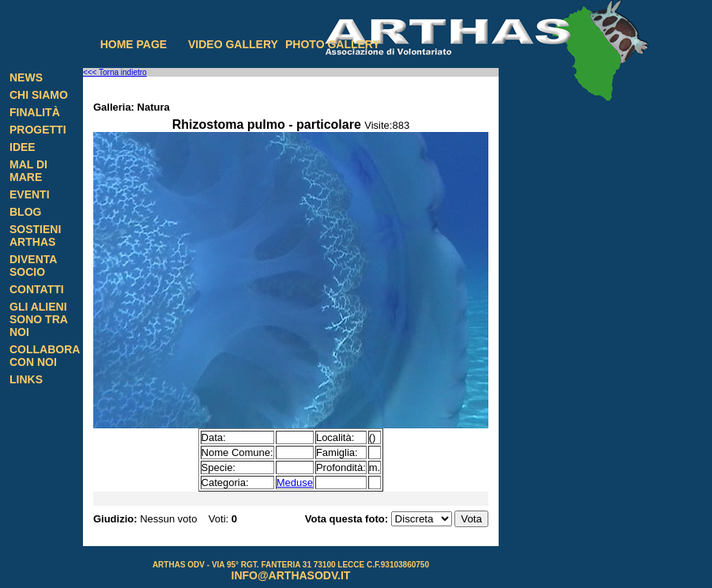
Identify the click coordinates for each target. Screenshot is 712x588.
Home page (134, 44)
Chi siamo (39, 95)
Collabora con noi (45, 356)
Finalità (35, 112)
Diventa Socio (33, 266)
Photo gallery (333, 44)
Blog (25, 212)
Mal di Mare (28, 171)
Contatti (37, 289)
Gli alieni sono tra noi (38, 319)
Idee (23, 147)
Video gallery (233, 44)
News (26, 77)
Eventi (30, 194)
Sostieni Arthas (35, 236)
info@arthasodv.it (291, 575)
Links (26, 379)
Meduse (295, 482)
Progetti (38, 130)
